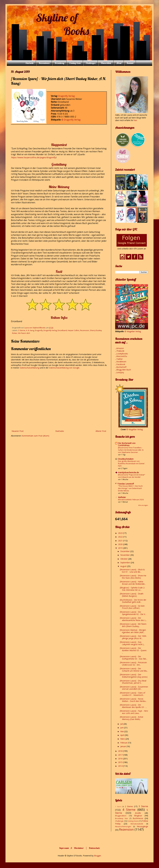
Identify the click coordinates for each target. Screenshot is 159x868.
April (123, 735)
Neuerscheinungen (123, 827)
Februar (124, 743)
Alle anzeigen (143, 505)
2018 (121, 751)
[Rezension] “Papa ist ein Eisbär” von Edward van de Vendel (132, 476)
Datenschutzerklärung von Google (64, 368)
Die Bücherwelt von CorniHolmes (127, 444)
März (123, 739)
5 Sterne (22, 330)
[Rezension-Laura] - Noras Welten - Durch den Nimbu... (133, 700)
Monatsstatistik (137, 824)
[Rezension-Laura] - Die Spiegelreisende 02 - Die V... (133, 613)
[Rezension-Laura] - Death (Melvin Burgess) (132, 595)
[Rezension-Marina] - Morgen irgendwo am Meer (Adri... (133, 631)
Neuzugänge (142, 826)
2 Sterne (129, 806)
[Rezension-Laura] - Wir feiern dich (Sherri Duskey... (133, 625)
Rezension (85, 330)
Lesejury (120, 372)
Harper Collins (74, 330)
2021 (121, 541)
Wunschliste (106, 63)
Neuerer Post (18, 431)
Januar (123, 746)
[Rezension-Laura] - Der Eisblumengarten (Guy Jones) (134, 676)
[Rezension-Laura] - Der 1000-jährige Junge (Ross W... (133, 637)
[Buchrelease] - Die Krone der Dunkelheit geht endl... (133, 601)
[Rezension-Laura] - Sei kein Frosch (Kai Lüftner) (132, 607)
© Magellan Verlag (133, 331)
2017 (121, 755)
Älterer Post (101, 431)
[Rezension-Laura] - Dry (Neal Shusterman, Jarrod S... (133, 682)
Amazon (120, 348)
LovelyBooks (122, 354)
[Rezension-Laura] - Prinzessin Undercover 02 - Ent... (133, 664)
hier (135, 120)
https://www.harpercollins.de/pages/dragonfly (33, 157)
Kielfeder (122, 497)
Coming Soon (75, 63)
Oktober (124, 559)
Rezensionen (44, 63)
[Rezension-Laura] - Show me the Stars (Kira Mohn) (133, 577)
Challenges (91, 63)
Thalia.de (120, 351)
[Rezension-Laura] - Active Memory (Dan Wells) (132, 718)
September (125, 563)
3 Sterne (143, 806)
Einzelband (62, 330)
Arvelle (138, 813)
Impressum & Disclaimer (71, 848)
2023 (121, 533)
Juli (122, 724)
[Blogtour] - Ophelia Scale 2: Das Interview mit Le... (132, 589)
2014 (121, 766)
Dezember (125, 551)
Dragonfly (39, 330)
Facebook (121, 364)
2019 (121, 548)
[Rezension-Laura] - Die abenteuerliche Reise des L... (133, 619)
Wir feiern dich (24, 333)
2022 (121, 537)
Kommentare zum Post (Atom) (35, 436)
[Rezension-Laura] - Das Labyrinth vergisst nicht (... (132, 643)
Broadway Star (122, 818)
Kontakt (130, 63)
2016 (121, 759)
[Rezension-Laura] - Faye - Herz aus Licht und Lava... (134, 712)
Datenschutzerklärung (30, 368)
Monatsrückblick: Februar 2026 (131, 500)
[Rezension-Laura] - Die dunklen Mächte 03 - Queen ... (133, 650)
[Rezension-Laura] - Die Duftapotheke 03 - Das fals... (134, 658)
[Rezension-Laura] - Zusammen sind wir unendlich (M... (134, 688)
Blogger (98, 856)
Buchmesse (138, 818)
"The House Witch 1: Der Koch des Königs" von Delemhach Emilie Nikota (130, 488)
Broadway (59, 63)
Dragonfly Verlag (66, 96)
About (119, 63)
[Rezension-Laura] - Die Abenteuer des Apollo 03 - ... (133, 706)
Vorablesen (121, 362)
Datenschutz (94, 848)
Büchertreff (121, 367)
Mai (122, 731)
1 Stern (118, 807)
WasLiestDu (122, 356)
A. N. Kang (30, 330)
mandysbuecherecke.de (128, 472)
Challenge (119, 821)
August (124, 566)
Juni (122, 728)
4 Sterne (129, 810)
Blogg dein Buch (124, 370)
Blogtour (138, 816)
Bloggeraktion (121, 816)
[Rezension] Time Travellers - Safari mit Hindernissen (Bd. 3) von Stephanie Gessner (131, 450)
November (125, 555)
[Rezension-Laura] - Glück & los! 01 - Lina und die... (132, 571)
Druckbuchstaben (126, 459)
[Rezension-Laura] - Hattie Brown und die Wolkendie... (133, 583)
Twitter (120, 359)
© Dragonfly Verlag (71, 120)
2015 (121, 762)
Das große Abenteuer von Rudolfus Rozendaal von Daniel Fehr (131, 464)
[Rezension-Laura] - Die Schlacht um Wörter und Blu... (134, 670)
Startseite (29, 63)
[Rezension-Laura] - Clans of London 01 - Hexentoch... (133, 694)
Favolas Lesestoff (126, 484)
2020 (121, 544)
